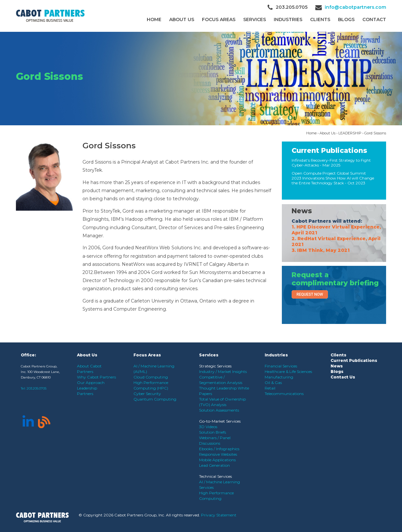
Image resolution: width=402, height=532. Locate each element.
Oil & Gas (273, 383)
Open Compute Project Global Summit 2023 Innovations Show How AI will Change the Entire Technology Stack (333, 178)
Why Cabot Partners (96, 377)
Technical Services (215, 476)
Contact (374, 19)
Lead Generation (214, 465)
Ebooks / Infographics (219, 449)
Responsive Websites (218, 454)
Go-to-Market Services (220, 421)
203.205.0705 (37, 388)
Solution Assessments (219, 410)
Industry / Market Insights (223, 371)
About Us (182, 19)
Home (154, 19)
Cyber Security (147, 394)
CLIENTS (320, 19)
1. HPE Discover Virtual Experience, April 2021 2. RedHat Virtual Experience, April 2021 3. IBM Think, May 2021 (336, 239)
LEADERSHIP (350, 133)
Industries (288, 19)
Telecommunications (284, 394)
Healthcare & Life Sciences (288, 371)
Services (255, 19)
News (302, 211)
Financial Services (281, 366)
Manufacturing (279, 377)
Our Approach (91, 383)
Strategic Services (215, 366)
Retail (270, 388)
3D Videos (208, 427)
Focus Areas (219, 19)
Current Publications (329, 150)
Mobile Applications (217, 460)
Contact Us (343, 377)
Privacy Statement (219, 515)
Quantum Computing (155, 399)
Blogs (346, 19)
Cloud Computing (151, 377)
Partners (85, 394)
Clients (339, 355)
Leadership (87, 388)
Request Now (310, 294)
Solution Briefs (213, 432)
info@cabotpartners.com (355, 7)
